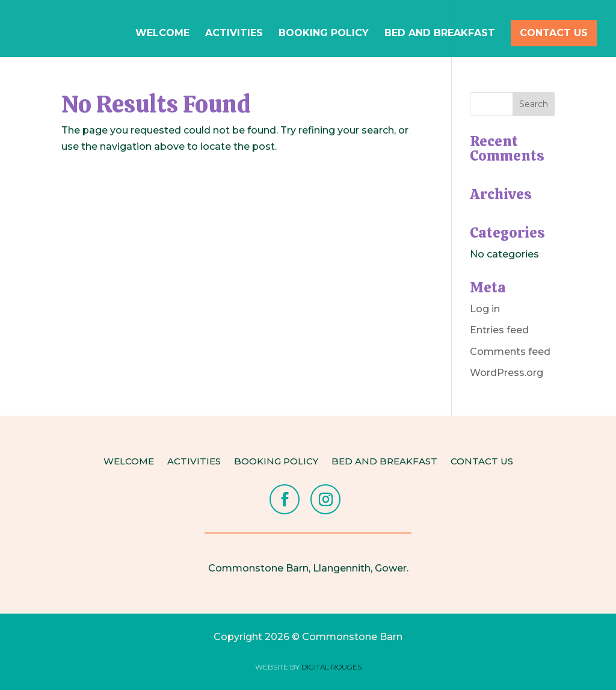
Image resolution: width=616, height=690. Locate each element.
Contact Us (554, 33)
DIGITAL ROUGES (331, 667)
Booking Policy (324, 34)
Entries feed (499, 330)
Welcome (162, 34)
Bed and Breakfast (440, 34)
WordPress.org (507, 373)
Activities (234, 34)
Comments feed (510, 352)
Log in (485, 309)
